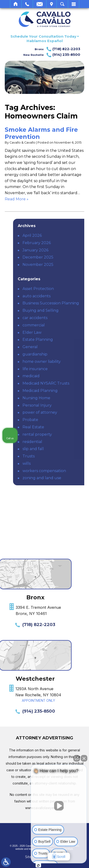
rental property (65, 434)
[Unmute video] (59, 806)
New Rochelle (52, 55)
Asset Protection (66, 289)
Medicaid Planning (68, 391)
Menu (74, 4)
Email (40, 4)
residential (60, 442)
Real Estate (61, 427)
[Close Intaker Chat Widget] (84, 758)
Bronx (57, 49)
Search (62, 4)
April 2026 (60, 235)
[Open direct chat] (77, 758)
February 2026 (64, 243)
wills (54, 463)
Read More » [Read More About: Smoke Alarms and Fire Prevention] (17, 199)
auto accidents (64, 296)
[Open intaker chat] (38, 865)
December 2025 (66, 257)
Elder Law (60, 332)
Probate (58, 420)
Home (16, 4)
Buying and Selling (68, 310)
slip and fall (61, 449)
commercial (61, 325)
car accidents (63, 318)
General (58, 347)
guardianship (63, 354)
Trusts (56, 456)
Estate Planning (66, 340)
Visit (52, 4)
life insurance (63, 369)
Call (27, 4)
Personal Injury (65, 405)
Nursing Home (64, 398)
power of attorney (68, 412)
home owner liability (69, 362)
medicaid (59, 376)
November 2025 (66, 265)
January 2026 (63, 250)
